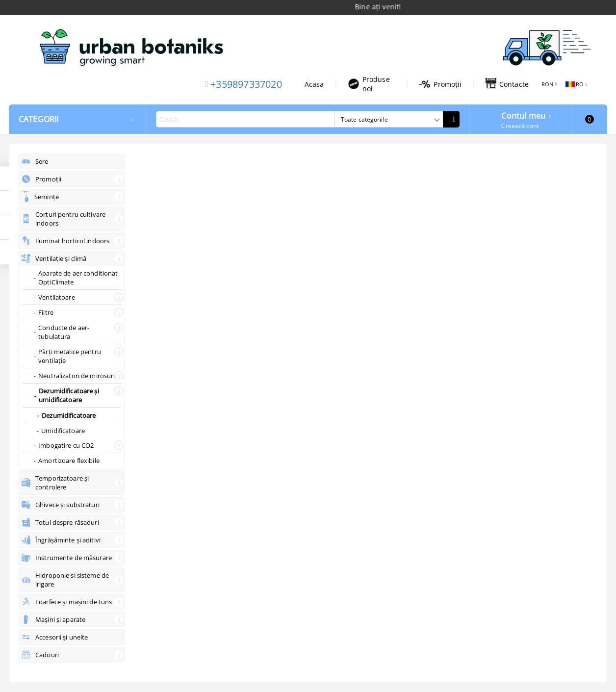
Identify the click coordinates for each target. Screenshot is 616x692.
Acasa (314, 84)
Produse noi (369, 84)
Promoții (440, 84)
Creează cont (520, 126)
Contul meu (523, 115)
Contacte (507, 84)
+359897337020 (246, 84)
